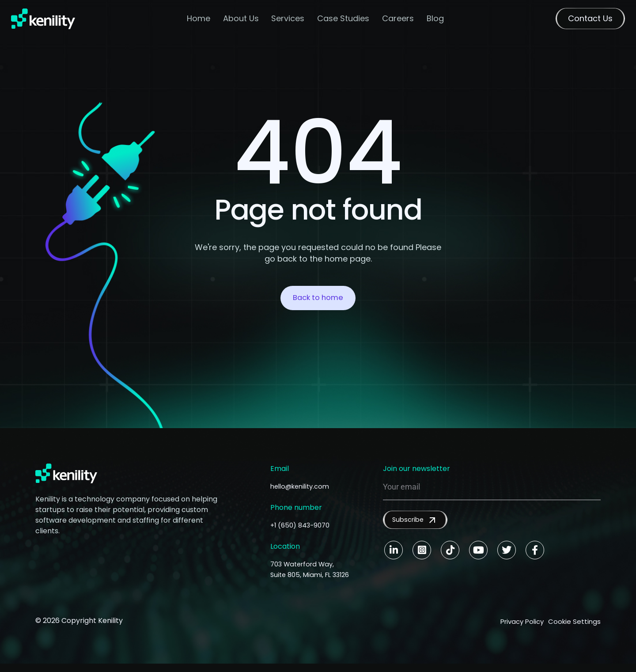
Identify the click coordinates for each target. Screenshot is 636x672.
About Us (241, 20)
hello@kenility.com (303, 486)
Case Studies (344, 20)
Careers (398, 20)
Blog (436, 20)
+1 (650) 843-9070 (303, 525)
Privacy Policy (512, 631)
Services (289, 20)
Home (199, 20)
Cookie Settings (574, 631)
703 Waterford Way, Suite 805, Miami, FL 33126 (305, 575)
